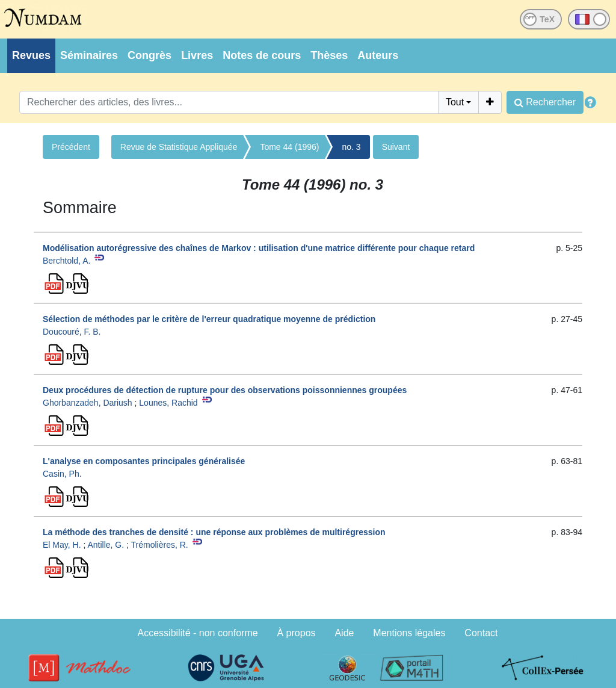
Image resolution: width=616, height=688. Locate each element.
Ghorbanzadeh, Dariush (88, 403)
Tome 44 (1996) (289, 147)
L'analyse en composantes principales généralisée (144, 461)
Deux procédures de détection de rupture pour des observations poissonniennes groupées (225, 390)
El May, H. (62, 545)
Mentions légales (409, 633)
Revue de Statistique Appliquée (179, 147)
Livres (197, 55)
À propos (297, 633)
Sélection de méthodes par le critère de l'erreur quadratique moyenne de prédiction (209, 319)
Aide (344, 633)
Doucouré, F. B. (72, 332)
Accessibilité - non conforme (198, 633)
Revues (31, 55)
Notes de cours (262, 55)
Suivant (396, 147)
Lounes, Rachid (168, 403)
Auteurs (378, 55)
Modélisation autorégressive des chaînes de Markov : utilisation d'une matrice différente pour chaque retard (259, 248)
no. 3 (351, 147)
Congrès (149, 55)
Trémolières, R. (160, 545)
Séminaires (89, 55)
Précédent (71, 147)
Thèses (329, 55)
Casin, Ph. (62, 474)
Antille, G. (106, 545)
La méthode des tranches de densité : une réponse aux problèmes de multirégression (214, 532)
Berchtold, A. (66, 261)
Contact (481, 633)
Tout (455, 102)
